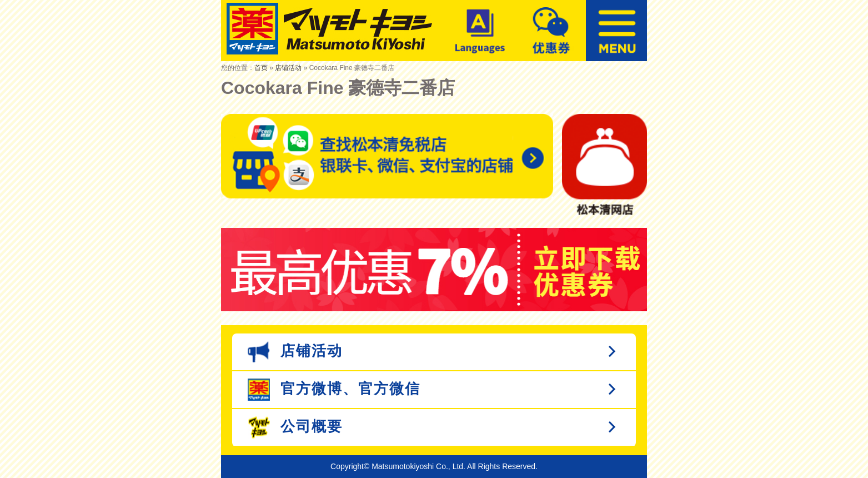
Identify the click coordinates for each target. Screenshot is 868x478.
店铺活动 (288, 68)
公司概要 (295, 427)
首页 (261, 68)
